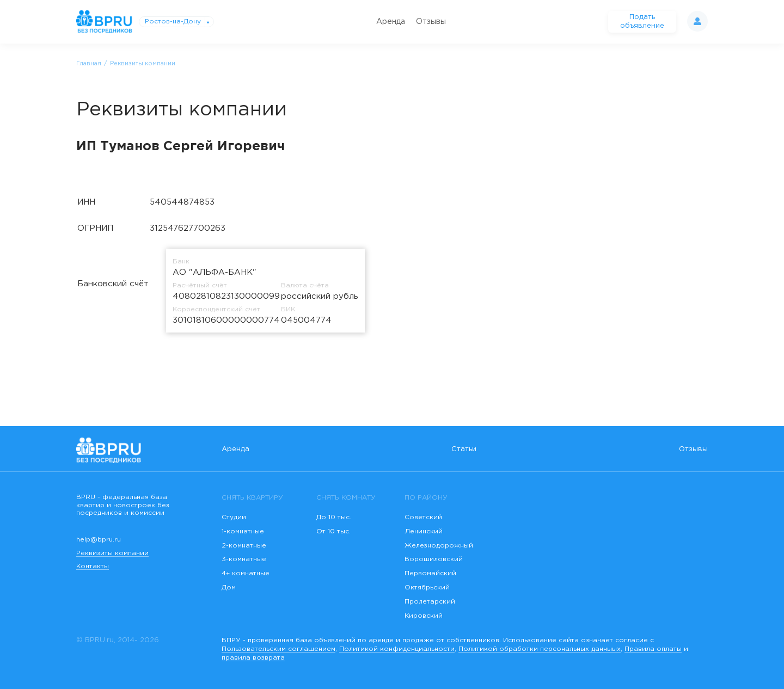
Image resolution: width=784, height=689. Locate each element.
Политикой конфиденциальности (397, 649)
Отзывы (431, 22)
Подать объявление (642, 21)
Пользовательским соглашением (278, 649)
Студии (234, 517)
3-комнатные (244, 559)
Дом (229, 588)
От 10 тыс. (333, 531)
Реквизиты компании (112, 553)
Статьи (464, 449)
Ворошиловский (434, 559)
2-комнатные (244, 546)
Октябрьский (427, 588)
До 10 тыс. (334, 517)
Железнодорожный (439, 546)
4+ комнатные (246, 573)
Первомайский (430, 573)
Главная (89, 64)
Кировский (424, 616)
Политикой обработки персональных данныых (540, 649)
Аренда (391, 22)
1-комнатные (243, 531)
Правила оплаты (653, 649)
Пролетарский (430, 602)
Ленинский (424, 531)
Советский (423, 517)
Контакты (93, 566)
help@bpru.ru (99, 540)
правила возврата (253, 658)
